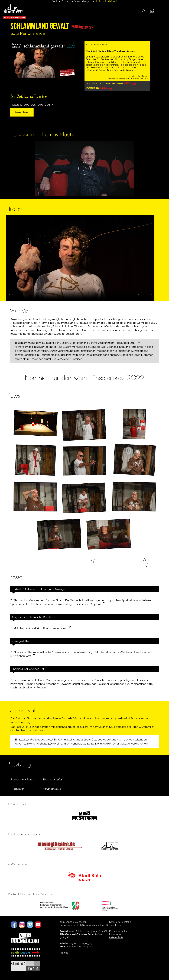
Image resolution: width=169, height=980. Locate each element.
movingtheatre (52, 789)
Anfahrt (64, 953)
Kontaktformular (118, 931)
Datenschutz (116, 937)
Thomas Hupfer (52, 779)
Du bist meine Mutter (121, 84)
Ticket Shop (116, 925)
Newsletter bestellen (121, 922)
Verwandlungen (84, 718)
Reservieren (22, 112)
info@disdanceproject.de (81, 947)
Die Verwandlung (99, 88)
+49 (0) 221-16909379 (81, 943)
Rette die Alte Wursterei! (15, 18)
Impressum (115, 934)
